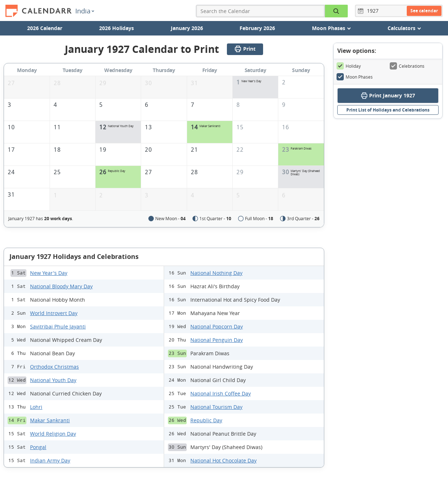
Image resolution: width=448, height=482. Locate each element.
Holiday (349, 66)
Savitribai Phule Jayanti (58, 326)
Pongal (38, 447)
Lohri (36, 407)
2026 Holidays (117, 28)
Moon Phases (355, 77)
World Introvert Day (54, 313)
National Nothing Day (216, 273)
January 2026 (187, 28)
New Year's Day (49, 273)
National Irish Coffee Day (221, 393)
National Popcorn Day (217, 326)
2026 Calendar (45, 28)
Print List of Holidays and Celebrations (388, 110)
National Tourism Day (216, 407)
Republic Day (206, 420)
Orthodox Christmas (54, 367)
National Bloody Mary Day (61, 286)
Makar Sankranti (50, 420)
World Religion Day (53, 434)
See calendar (424, 11)
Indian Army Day (50, 460)
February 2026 (257, 28)
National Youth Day (53, 380)
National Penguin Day (217, 340)
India (85, 11)
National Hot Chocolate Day (223, 460)
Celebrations (407, 66)
